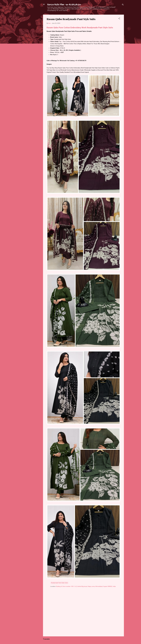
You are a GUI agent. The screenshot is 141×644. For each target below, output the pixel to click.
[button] (119, 19)
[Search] (123, 5)
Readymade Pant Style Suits (59, 583)
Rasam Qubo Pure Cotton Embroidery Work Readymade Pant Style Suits (80, 28)
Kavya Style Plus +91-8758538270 (64, 4)
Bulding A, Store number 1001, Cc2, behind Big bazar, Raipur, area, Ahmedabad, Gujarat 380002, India (86, 586)
